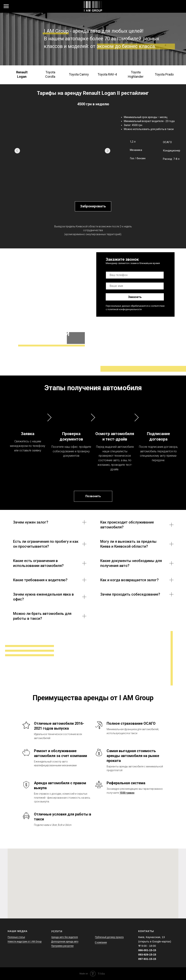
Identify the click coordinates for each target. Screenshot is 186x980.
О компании (101, 942)
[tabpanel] (93, 152)
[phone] (135, 275)
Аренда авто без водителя (65, 937)
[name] (135, 286)
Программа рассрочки (62, 946)
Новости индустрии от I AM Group (25, 942)
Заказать (135, 297)
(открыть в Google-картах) (155, 941)
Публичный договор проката (109, 937)
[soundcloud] (179, 8)
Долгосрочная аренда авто (65, 942)
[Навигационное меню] (6, 6)
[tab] (22, 75)
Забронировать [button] (93, 206)
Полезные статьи (16, 937)
